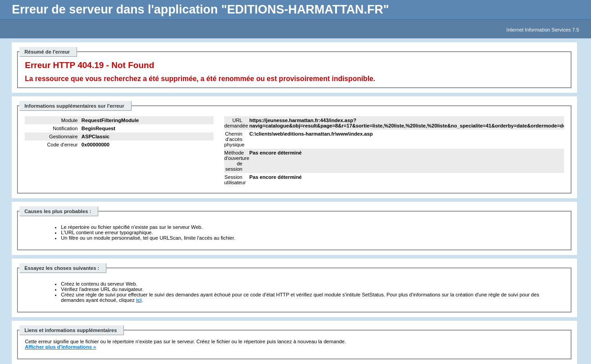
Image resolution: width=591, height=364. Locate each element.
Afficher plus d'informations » (60, 347)
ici (139, 300)
